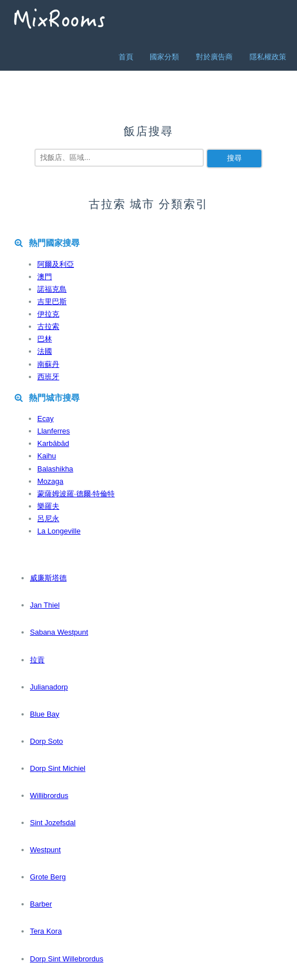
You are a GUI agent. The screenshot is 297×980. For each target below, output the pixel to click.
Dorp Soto (47, 741)
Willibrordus (49, 795)
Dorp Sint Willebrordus (67, 959)
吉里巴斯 (52, 302)
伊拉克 (48, 314)
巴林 (45, 339)
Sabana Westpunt (59, 632)
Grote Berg (48, 877)
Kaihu (47, 456)
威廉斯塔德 (48, 578)
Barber (41, 904)
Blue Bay (45, 714)
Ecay (45, 419)
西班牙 (48, 377)
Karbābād (53, 443)
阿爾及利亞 (56, 264)
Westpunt (45, 850)
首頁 (126, 57)
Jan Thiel (45, 605)
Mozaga (50, 481)
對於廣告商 (214, 57)
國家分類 (164, 57)
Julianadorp (49, 687)
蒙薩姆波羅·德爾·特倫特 (76, 494)
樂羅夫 (48, 506)
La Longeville (59, 531)
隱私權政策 (268, 57)
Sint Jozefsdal (53, 823)
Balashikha (55, 469)
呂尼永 (48, 519)
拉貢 (37, 660)
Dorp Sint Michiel (58, 768)
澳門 (45, 277)
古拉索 (48, 326)
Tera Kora (46, 931)
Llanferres (54, 431)
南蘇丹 (48, 364)
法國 (45, 351)
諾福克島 (52, 289)
